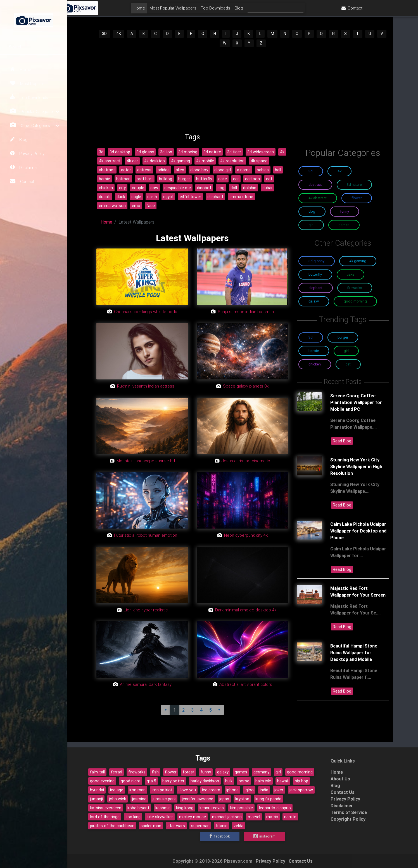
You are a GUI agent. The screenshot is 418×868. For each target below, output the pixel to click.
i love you (187, 790)
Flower (357, 198)
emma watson (112, 206)
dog (221, 188)
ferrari (117, 772)
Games (344, 225)
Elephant (315, 288)
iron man (137, 790)
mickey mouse (193, 817)
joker (279, 790)
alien (180, 170)
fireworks (137, 772)
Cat (348, 364)
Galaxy (314, 301)
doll (234, 188)
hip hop (301, 781)
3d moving (188, 152)
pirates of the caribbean (112, 826)
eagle (136, 197)
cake (223, 179)
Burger (343, 337)
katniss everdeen (106, 808)
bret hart (145, 179)
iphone (232, 790)
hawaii (283, 781)
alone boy (199, 170)
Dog (312, 211)
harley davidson (205, 781)
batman (123, 179)
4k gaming (180, 161)
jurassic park (164, 799)
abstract (107, 170)
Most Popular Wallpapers (206, 10)
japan (224, 799)
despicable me (178, 188)
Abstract (315, 185)
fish (155, 772)
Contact (22, 181)
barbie (104, 179)
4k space (259, 161)
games (241, 772)
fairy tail (97, 772)
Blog (19, 139)
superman (200, 826)
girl (278, 772)
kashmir (163, 808)
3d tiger (234, 152)
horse (244, 781)
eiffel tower (190, 197)
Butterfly (315, 274)
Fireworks (355, 288)
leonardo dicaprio (275, 808)
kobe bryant (138, 808)
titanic (222, 826)
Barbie (314, 351)
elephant (215, 197)
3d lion (166, 152)
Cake (351, 274)
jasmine (139, 799)
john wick (117, 799)
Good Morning (355, 301)
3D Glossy (316, 261)
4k (282, 152)
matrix (272, 817)
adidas (164, 170)
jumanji (96, 799)
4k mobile (205, 161)
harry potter (173, 781)
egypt (168, 197)
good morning (300, 772)
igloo (249, 790)
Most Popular (27, 83)
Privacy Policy (27, 153)
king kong (185, 808)
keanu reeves (212, 808)
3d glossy (145, 152)
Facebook (220, 836)
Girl (311, 225)
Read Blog (342, 441)
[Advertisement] (243, 90)
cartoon (252, 179)
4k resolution (232, 161)
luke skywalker (160, 817)
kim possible (241, 808)
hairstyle (263, 781)
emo (136, 206)
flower (171, 772)
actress (144, 170)
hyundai (97, 790)
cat (269, 179)
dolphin (250, 188)
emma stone (241, 197)
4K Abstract (318, 198)
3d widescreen (261, 152)
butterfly (204, 179)
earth (152, 197)
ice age (117, 790)
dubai (267, 188)
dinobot (204, 188)
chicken (106, 188)
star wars (176, 826)
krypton (242, 799)
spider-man (151, 826)
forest (189, 772)
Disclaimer (24, 167)
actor (126, 170)
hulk (229, 781)
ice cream (211, 790)
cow (154, 188)
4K (119, 34)
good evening (102, 781)
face (151, 206)
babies (263, 170)
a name (244, 170)
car (236, 179)
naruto (290, 817)
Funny (345, 211)
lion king (133, 817)
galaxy (223, 772)
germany (261, 772)
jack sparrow (301, 790)
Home (20, 69)
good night (131, 781)
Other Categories (35, 125)
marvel (254, 817)
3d (101, 152)
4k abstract (110, 161)
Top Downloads (29, 97)
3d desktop (120, 152)
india (264, 790)
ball (278, 170)
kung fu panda (268, 799)
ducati (105, 197)
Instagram (264, 836)
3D (104, 34)
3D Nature (354, 185)
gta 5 (151, 781)
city (122, 188)
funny (206, 772)
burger (184, 179)
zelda (238, 826)
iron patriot (162, 790)
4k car (132, 161)
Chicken (315, 364)
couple (138, 188)
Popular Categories (35, 112)
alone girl (223, 170)
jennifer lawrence (198, 799)
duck (121, 197)
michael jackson (227, 817)
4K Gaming (358, 261)
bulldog (166, 179)
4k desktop (155, 161)
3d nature (212, 152)
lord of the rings (105, 817)
